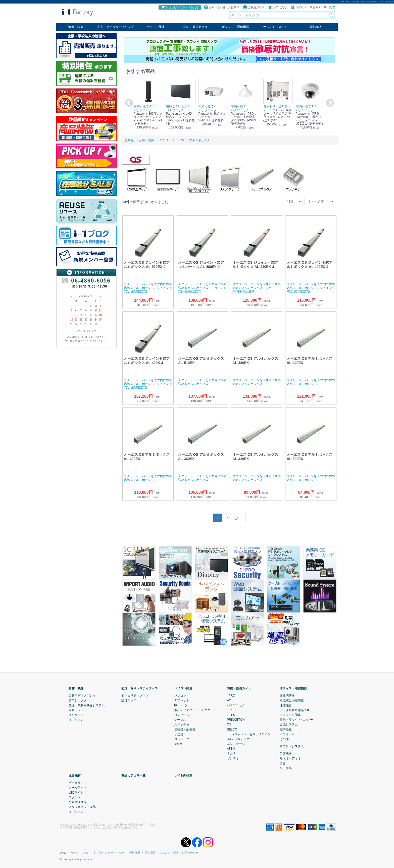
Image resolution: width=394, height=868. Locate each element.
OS (229, 724)
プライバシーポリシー (111, 853)
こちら (106, 827)
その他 (179, 744)
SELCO (232, 729)
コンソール (182, 715)
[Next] (239, 518)
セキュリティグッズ (135, 696)
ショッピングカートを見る (180, 7)
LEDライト (76, 792)
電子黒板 (286, 729)
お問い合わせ (190, 853)
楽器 (283, 763)
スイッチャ (182, 724)
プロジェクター (79, 700)
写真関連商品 (78, 802)
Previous (128, 103)
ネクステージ (236, 744)
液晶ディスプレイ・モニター (194, 710)
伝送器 (179, 734)
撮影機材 (315, 27)
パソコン (180, 696)
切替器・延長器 (185, 729)
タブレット (182, 700)
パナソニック (236, 705)
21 (81, 320)
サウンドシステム (275, 27)
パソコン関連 (156, 27)
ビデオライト (78, 783)
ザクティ (233, 758)
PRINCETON (236, 720)
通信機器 (286, 705)
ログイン (298, 7)
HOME (62, 853)
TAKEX (232, 710)
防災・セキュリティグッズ (116, 27)
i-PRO (231, 696)
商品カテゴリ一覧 (323, 7)
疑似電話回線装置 (292, 700)
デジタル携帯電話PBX (295, 710)
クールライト (78, 788)
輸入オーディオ (290, 758)
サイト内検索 (183, 775)
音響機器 (286, 754)
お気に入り (277, 7)
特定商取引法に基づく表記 (161, 853)
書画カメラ (76, 710)
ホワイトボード (290, 734)
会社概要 (135, 853)
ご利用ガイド (254, 7)
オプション (76, 720)
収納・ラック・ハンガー (296, 720)
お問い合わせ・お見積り (221, 7)
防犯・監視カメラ (195, 27)
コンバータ (182, 739)
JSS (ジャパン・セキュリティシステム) (254, 734)
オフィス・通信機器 (235, 27)
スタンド (75, 797)
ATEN (231, 749)
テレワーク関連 (290, 715)
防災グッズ (129, 700)
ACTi (230, 700)
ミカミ (231, 753)
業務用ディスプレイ (82, 696)
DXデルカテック (238, 739)
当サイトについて (81, 853)
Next (329, 103)
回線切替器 (287, 696)
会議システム (289, 724)
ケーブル (180, 720)
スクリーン (76, 715)
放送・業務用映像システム (87, 705)
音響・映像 (76, 27)
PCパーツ (181, 705)
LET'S (231, 715)
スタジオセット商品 (82, 807)
